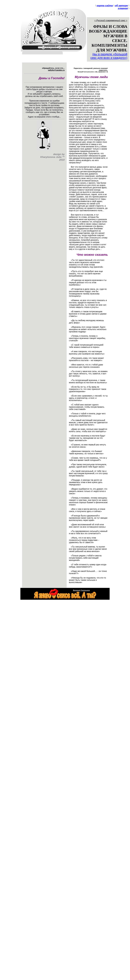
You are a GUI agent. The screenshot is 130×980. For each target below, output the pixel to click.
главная (123, 8)
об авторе (121, 6)
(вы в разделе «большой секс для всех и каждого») (109, 56)
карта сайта (105, 6)
